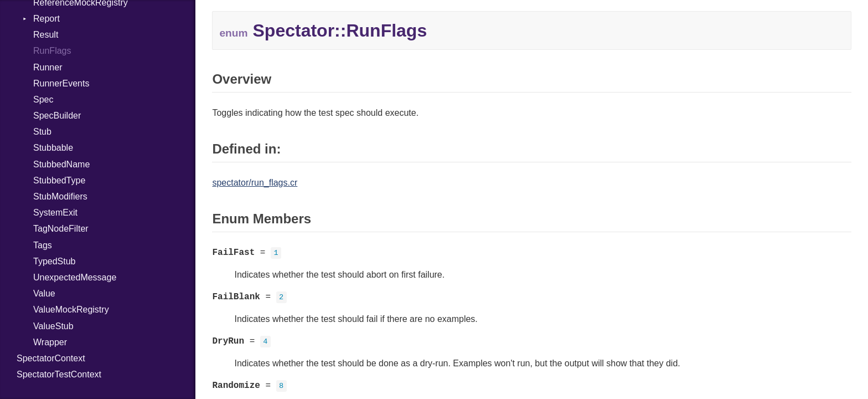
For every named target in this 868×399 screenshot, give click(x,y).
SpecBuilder (57, 116)
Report (46, 19)
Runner (48, 67)
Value (44, 293)
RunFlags (52, 51)
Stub (42, 132)
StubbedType (59, 180)
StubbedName (61, 164)
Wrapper (50, 342)
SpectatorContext (51, 358)
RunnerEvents (61, 83)
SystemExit (55, 213)
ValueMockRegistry (71, 310)
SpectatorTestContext (59, 374)
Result (46, 35)
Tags (43, 245)
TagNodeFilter (61, 229)
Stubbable (53, 148)
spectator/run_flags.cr (255, 183)
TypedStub (55, 261)
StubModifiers (60, 196)
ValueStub (53, 326)
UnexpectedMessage (75, 277)
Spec (43, 99)
